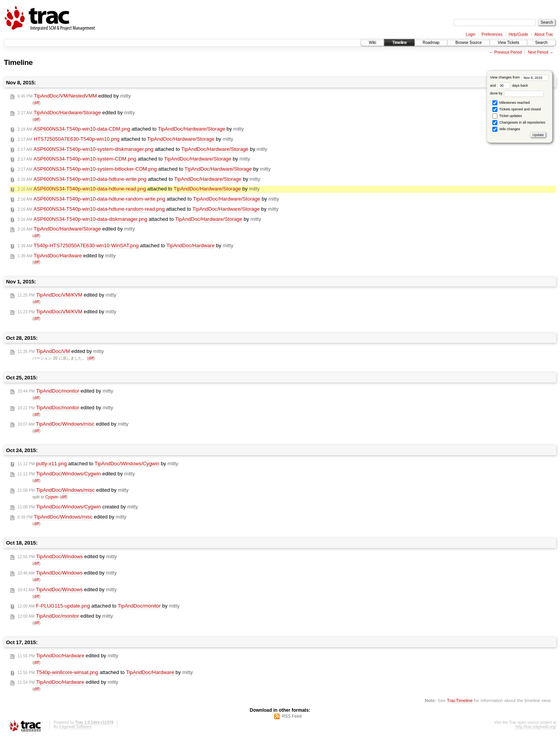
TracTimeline (460, 700)
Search (541, 43)
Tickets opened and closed (516, 109)
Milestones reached (511, 103)
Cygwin (52, 497)
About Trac (544, 34)
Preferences (492, 34)
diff (37, 103)
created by (78, 507)
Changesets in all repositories (519, 123)
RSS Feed (292, 716)
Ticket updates (507, 116)
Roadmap (431, 43)
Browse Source (469, 43)
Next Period (538, 52)
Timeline (399, 43)
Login (471, 34)
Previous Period (508, 52)
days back (513, 86)
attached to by (131, 129)
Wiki (372, 43)
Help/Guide (518, 34)
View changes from (519, 77)
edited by (74, 96)
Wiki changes (506, 129)
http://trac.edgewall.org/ (536, 727)
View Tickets (508, 43)
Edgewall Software (75, 727)
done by (517, 93)
